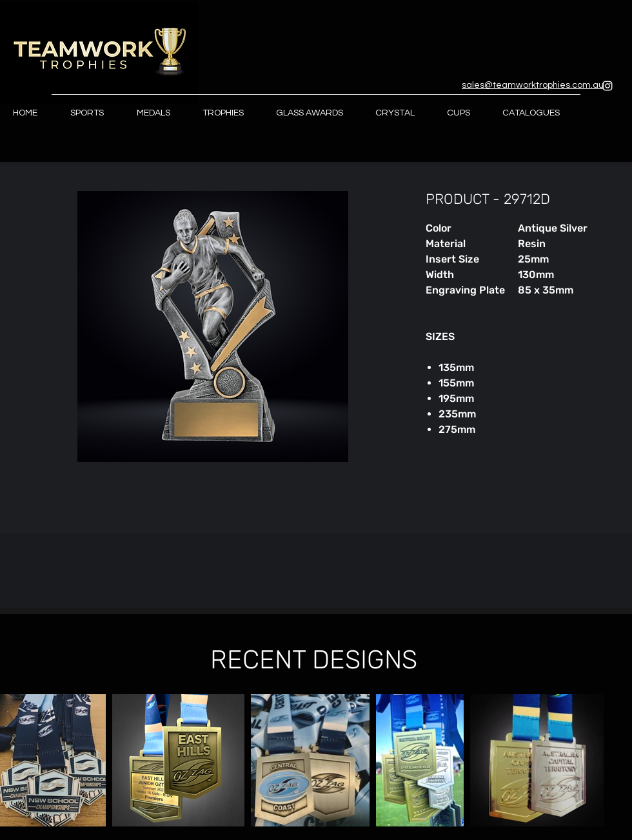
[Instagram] (607, 86)
